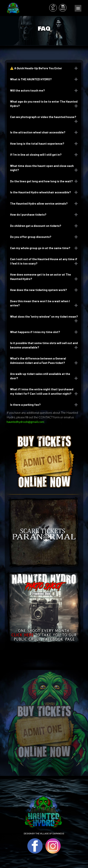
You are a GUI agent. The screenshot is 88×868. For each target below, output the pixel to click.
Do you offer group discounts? (31, 237)
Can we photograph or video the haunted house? (43, 117)
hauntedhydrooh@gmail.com (25, 422)
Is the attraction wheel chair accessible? (38, 132)
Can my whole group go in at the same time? (40, 248)
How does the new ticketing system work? (38, 290)
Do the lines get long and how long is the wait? (42, 181)
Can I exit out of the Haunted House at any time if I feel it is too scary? (44, 261)
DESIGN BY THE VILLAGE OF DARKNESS (44, 833)
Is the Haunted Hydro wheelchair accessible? (40, 192)
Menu (78, 8)
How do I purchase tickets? (29, 214)
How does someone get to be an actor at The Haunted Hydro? (40, 277)
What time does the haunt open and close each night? (42, 168)
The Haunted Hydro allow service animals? (39, 203)
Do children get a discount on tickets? (36, 226)
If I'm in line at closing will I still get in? (36, 155)
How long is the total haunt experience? (37, 143)
